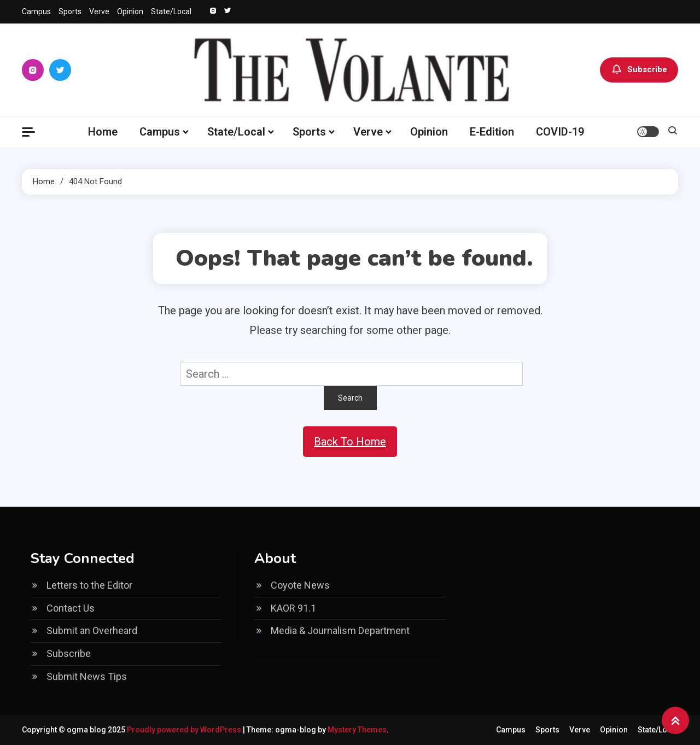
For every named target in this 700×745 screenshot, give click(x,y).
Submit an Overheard (92, 630)
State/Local (171, 11)
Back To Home (350, 442)
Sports (70, 11)
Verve (99, 11)
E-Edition (492, 132)
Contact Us (71, 608)
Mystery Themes (357, 730)
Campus (36, 11)
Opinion (130, 11)
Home (103, 132)
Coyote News (300, 585)
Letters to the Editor (89, 585)
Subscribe (639, 70)
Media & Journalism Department (340, 630)
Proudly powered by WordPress (185, 730)
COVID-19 (560, 132)
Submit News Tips (87, 676)
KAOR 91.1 (293, 608)
